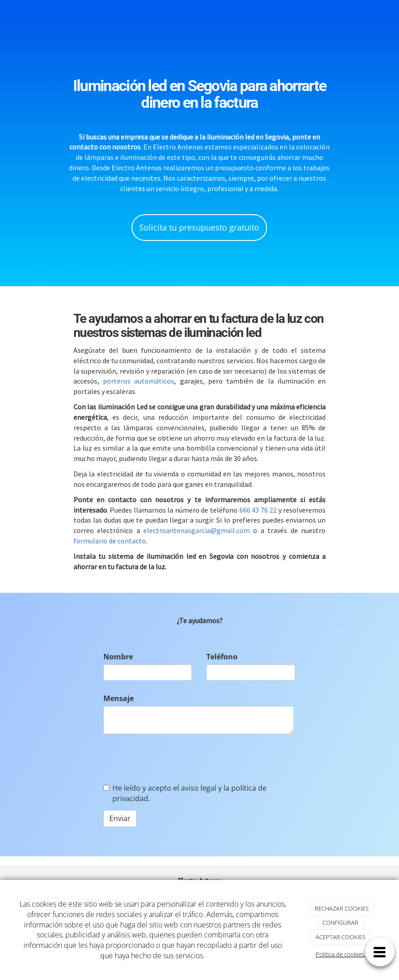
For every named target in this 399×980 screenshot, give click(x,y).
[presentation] (172, 759)
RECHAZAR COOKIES (342, 908)
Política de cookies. (341, 954)
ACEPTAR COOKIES (341, 937)
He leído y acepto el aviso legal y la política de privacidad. (185, 793)
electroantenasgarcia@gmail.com (197, 530)
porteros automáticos (139, 381)
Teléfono (222, 657)
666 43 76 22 (258, 510)
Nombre (118, 657)
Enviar (120, 818)
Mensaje (119, 698)
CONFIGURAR (340, 922)
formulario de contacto (110, 541)
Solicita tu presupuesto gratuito (199, 227)
